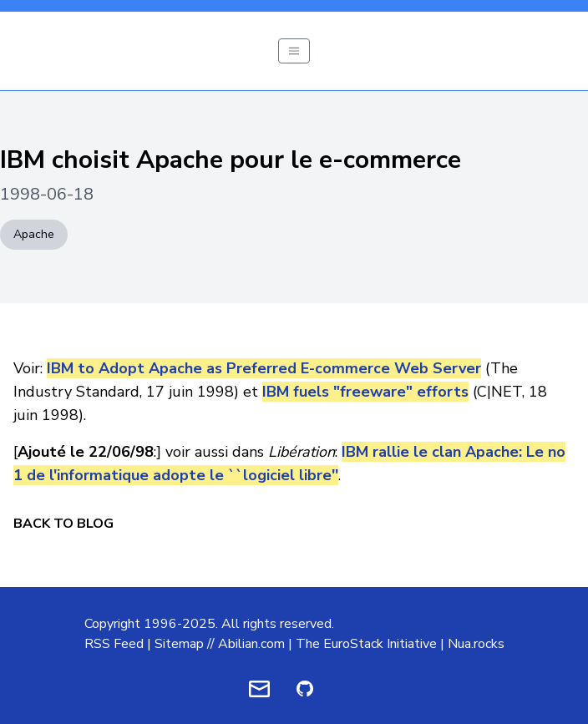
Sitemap (179, 644)
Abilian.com (251, 644)
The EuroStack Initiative (366, 644)
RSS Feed (114, 644)
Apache (34, 234)
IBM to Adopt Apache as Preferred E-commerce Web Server (264, 368)
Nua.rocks (476, 644)
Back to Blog (63, 524)
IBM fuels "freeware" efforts (365, 392)
